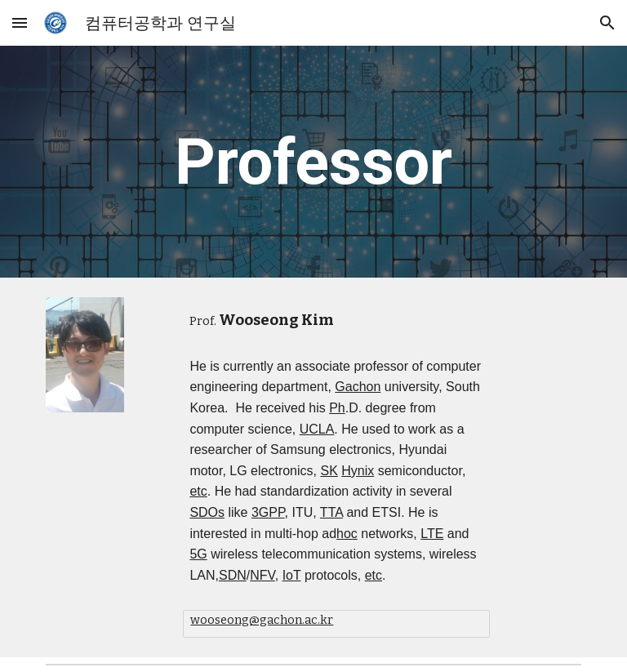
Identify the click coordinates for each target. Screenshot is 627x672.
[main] (313, 162)
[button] (20, 22)
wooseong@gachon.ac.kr (262, 620)
